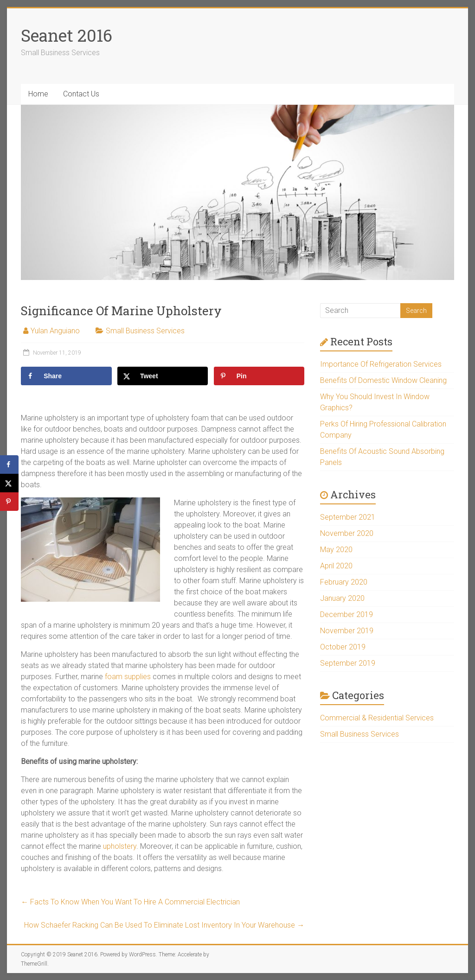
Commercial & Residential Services (377, 718)
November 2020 (347, 533)
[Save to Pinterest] (259, 376)
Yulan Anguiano (55, 331)
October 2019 (343, 647)
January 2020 (342, 598)
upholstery (120, 846)
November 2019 (347, 631)
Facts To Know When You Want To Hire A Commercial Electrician (130, 902)
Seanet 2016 (67, 35)
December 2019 (347, 614)
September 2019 (348, 663)
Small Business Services (145, 331)
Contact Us (81, 94)
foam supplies (128, 677)
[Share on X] (163, 376)
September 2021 (348, 517)
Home (38, 94)
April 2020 (336, 566)
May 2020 (336, 550)
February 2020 (344, 582)
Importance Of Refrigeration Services (381, 364)
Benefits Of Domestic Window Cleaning (383, 380)
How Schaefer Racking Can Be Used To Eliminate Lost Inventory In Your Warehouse (164, 925)
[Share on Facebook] (66, 376)
